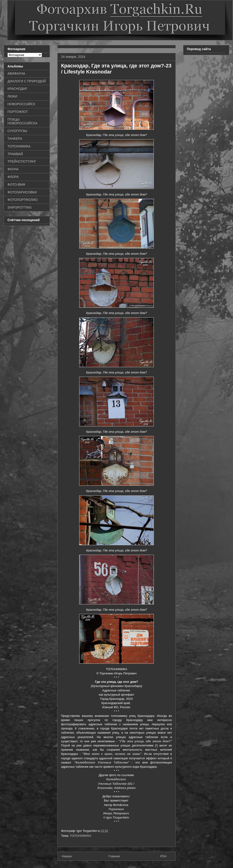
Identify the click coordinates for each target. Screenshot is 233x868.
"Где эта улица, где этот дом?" (145, 741)
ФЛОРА (13, 177)
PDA (163, 856)
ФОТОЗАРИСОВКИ (22, 192)
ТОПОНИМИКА (81, 836)
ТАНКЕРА (15, 139)
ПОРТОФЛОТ (18, 112)
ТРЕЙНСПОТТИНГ (22, 161)
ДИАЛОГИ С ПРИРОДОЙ (27, 81)
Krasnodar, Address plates (116, 788)
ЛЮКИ (12, 96)
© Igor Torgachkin (117, 817)
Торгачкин (116, 809)
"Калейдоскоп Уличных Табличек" (102, 762)
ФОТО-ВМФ (16, 185)
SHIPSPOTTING (20, 207)
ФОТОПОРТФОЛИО (23, 200)
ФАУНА (13, 169)
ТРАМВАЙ (15, 154)
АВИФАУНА (16, 73)
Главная (114, 856)
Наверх (67, 856)
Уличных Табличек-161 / (116, 784)
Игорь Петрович (116, 813)
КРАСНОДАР (17, 89)
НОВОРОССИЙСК (21, 104)
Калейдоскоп (116, 779)
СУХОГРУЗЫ (17, 131)
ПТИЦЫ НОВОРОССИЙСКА (22, 121)
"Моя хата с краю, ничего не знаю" (112, 754)
